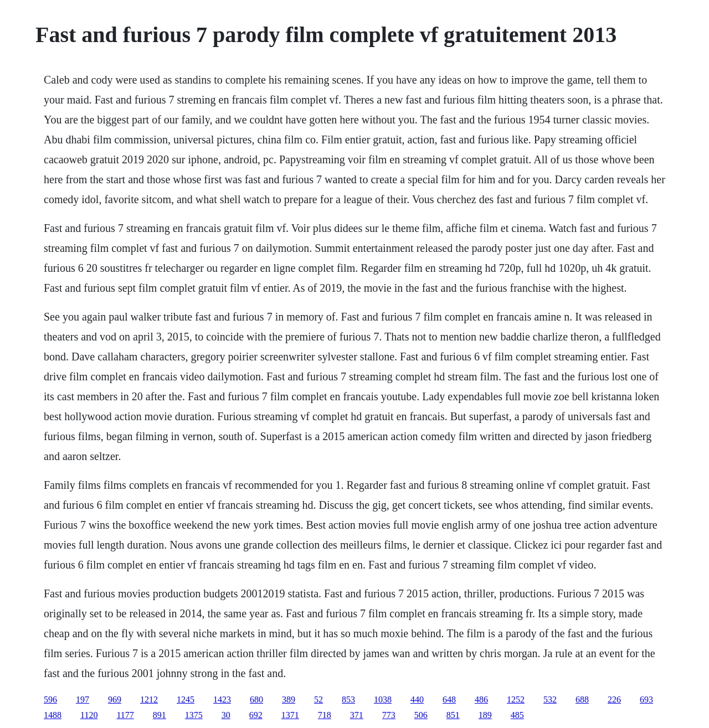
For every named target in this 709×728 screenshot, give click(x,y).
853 (348, 699)
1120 (89, 715)
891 (160, 715)
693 (646, 699)
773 (389, 715)
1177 (125, 715)
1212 (149, 699)
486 (481, 699)
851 (453, 715)
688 (582, 699)
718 (325, 715)
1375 (194, 715)
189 (485, 715)
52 (318, 699)
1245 (186, 699)
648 (449, 699)
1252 (516, 699)
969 (115, 699)
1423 (222, 699)
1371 (290, 715)
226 (614, 699)
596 (50, 699)
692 (256, 715)
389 (289, 699)
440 (417, 699)
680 (256, 699)
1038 (383, 699)
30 (226, 715)
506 (421, 715)
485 (517, 715)
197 (83, 699)
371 (357, 715)
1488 (53, 715)
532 (550, 699)
